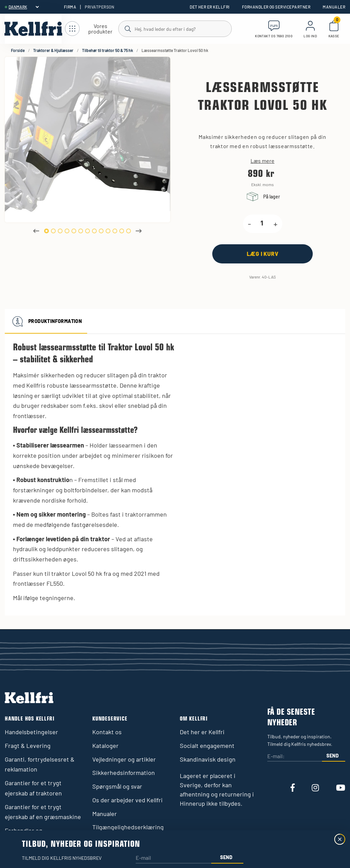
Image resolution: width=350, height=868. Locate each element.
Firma (70, 7)
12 (122, 231)
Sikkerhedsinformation (124, 773)
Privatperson (99, 7)
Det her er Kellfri (210, 7)
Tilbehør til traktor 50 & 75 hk (107, 50)
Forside (18, 50)
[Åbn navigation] (92, 29)
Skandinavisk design (208, 759)
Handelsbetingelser (31, 732)
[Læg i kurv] (262, 254)
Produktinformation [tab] (46, 321)
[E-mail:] (295, 757)
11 (115, 231)
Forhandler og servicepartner (276, 7)
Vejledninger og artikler (124, 759)
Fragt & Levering (28, 746)
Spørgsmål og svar (117, 786)
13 (129, 231)
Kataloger (105, 746)
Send (333, 756)
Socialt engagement (207, 746)
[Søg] (175, 28)
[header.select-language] (24, 7)
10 (108, 231)
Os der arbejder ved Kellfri (127, 800)
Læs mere (262, 161)
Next (139, 231)
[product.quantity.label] (262, 224)
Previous (36, 231)
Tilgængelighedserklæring (128, 827)
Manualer (334, 7)
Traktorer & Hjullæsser (53, 50)
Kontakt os (107, 732)
